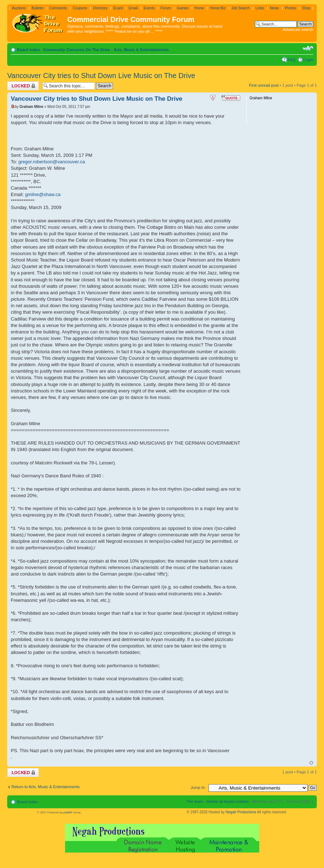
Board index (28, 50)
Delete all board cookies (227, 801)
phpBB (68, 812)
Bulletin (38, 8)
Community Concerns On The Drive (77, 50)
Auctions (19, 8)
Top (311, 763)
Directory (100, 8)
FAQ (292, 60)
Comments (58, 8)
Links (260, 8)
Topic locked (23, 86)
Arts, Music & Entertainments (141, 50)
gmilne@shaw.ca (43, 194)
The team (195, 801)
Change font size (308, 48)
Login (308, 60)
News (275, 8)
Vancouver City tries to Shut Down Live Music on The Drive (101, 76)
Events (149, 8)
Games (183, 8)
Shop (306, 8)
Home (199, 8)
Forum (166, 8)
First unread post (264, 85)
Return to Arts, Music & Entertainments (46, 787)
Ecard (118, 8)
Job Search (241, 8)
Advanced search (298, 29)
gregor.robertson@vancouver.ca (52, 162)
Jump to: (198, 787)
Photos (290, 8)
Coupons (80, 8)
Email (133, 8)
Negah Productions (241, 812)
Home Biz (218, 8)
